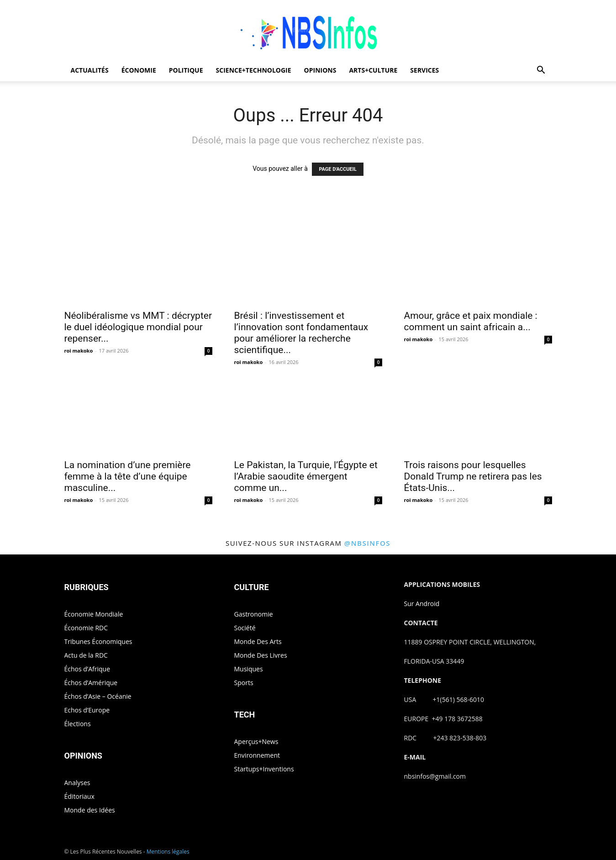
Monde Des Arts (258, 641)
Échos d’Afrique (87, 669)
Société (245, 628)
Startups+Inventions (264, 769)
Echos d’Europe (87, 710)
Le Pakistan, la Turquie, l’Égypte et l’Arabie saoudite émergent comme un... (306, 476)
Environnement (257, 755)
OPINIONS (320, 70)
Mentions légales (168, 852)
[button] (541, 71)
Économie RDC (86, 628)
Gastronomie (254, 614)
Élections (78, 724)
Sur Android (422, 604)
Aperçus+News (256, 741)
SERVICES (424, 70)
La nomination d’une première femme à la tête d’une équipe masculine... (128, 476)
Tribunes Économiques (98, 641)
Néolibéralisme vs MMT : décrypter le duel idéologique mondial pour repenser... (138, 327)
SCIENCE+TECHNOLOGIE (254, 70)
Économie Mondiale (94, 614)
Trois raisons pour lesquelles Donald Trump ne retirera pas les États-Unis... (473, 476)
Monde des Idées (90, 810)
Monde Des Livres (261, 655)
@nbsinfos (367, 543)
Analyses (77, 783)
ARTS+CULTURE (373, 70)
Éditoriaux (79, 796)
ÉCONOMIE (139, 70)
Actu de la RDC (86, 655)
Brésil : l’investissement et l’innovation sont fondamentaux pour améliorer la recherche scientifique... (301, 333)
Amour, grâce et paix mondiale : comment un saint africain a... (471, 321)
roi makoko (79, 351)
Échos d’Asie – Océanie (98, 696)
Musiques (249, 669)
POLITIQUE (186, 70)
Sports (244, 683)
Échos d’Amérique (91, 683)
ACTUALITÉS (90, 70)
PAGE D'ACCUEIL (338, 169)
